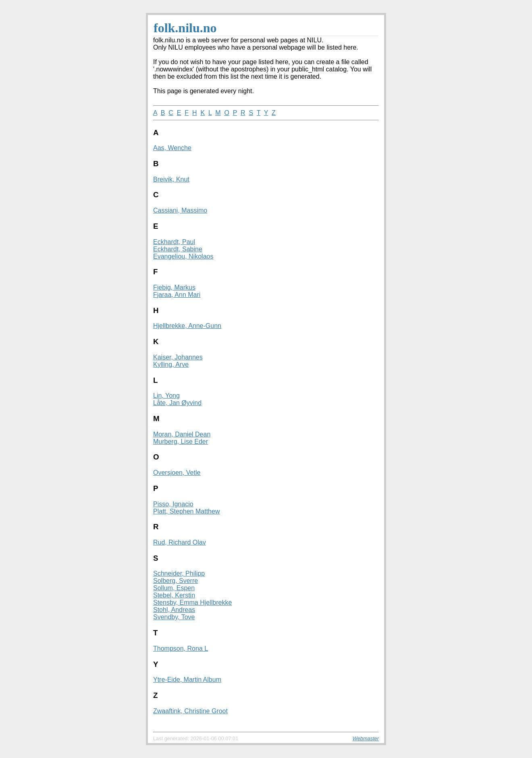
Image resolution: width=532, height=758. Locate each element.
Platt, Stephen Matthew (186, 511)
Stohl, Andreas (174, 610)
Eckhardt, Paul (174, 242)
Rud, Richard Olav (180, 542)
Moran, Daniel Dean (182, 434)
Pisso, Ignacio (173, 504)
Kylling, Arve (171, 364)
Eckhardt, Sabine (178, 249)
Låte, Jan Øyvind (177, 403)
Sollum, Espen (174, 588)
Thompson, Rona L (181, 648)
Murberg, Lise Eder (181, 442)
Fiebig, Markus (174, 287)
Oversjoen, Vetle (177, 473)
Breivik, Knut (171, 179)
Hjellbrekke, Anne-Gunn (187, 326)
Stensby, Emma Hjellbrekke (192, 602)
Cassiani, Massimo (180, 210)
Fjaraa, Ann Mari (177, 295)
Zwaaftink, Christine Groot (190, 711)
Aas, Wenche (172, 148)
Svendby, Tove (174, 617)
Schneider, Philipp (179, 573)
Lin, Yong (166, 396)
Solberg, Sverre (176, 581)
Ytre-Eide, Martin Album (187, 680)
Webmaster (366, 738)
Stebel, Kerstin (174, 595)
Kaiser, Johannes (178, 357)
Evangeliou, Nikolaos (183, 256)
